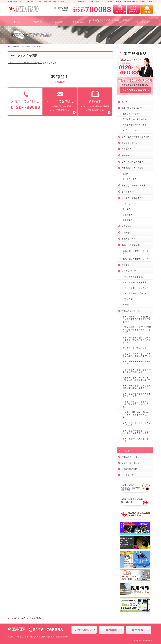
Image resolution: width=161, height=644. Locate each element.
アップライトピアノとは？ (135, 347)
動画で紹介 (127, 155)
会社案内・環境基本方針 (133, 197)
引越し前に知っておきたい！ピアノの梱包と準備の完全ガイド (137, 354)
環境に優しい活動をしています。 (136, 251)
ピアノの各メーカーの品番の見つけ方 (137, 362)
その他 (126, 304)
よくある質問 (128, 191)
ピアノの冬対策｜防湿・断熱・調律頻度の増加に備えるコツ (137, 386)
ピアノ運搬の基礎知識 (133, 276)
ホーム (125, 101)
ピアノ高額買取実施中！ (133, 161)
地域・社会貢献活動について (136, 258)
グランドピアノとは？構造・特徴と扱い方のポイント (137, 370)
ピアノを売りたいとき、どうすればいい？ (137, 423)
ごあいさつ (128, 203)
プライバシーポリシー (132, 462)
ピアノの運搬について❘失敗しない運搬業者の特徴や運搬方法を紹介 (137, 319)
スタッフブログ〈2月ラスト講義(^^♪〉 (25, 63)
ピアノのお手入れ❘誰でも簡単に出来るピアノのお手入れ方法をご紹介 (137, 339)
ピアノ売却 (128, 298)
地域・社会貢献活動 (131, 244)
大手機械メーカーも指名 (133, 167)
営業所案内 (128, 214)
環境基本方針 (129, 220)
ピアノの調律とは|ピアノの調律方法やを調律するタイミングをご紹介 (137, 329)
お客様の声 (127, 148)
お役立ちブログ (129, 271)
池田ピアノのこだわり (133, 113)
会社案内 (127, 209)
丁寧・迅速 (127, 226)
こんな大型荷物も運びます (135, 124)
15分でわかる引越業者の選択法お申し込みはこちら (95, 101)
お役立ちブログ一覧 (131, 310)
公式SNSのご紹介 (130, 468)
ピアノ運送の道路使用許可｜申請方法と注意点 (137, 394)
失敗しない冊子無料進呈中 (134, 185)
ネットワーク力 (130, 178)
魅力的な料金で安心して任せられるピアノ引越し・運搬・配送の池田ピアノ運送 (36, 1)
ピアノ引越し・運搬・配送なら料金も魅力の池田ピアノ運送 (36, 637)
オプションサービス (132, 130)
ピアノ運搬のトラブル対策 (135, 293)
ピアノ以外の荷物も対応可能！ (136, 136)
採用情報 (126, 265)
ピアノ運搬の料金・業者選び (136, 282)
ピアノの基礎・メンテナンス (136, 287)
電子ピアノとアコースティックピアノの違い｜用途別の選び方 (137, 378)
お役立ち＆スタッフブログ (134, 456)
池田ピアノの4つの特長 (132, 108)
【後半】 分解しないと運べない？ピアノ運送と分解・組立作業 (137, 414)
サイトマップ (128, 474)
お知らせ (126, 450)
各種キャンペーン (130, 238)
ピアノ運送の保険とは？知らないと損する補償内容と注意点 (137, 431)
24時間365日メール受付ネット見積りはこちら (60, 101)
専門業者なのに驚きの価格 (135, 119)
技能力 (126, 173)
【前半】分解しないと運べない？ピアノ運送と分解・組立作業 (137, 404)
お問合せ (126, 232)
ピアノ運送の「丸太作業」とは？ (136, 439)
